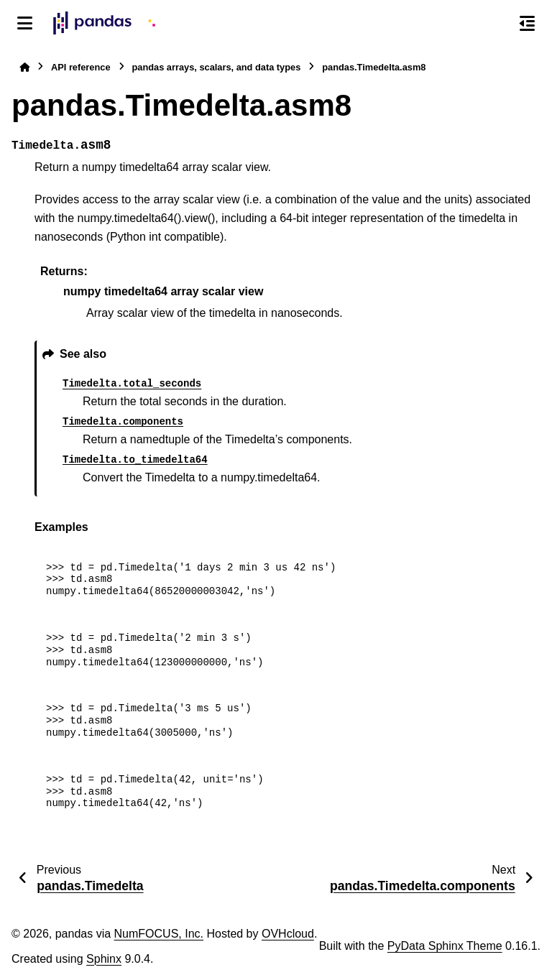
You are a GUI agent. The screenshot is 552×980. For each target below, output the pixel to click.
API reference (81, 67)
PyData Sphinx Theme (445, 946)
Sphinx (104, 959)
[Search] (497, 24)
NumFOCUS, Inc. (159, 934)
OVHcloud (288, 934)
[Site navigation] (25, 23)
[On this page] (527, 23)
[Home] (24, 67)
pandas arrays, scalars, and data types (217, 67)
